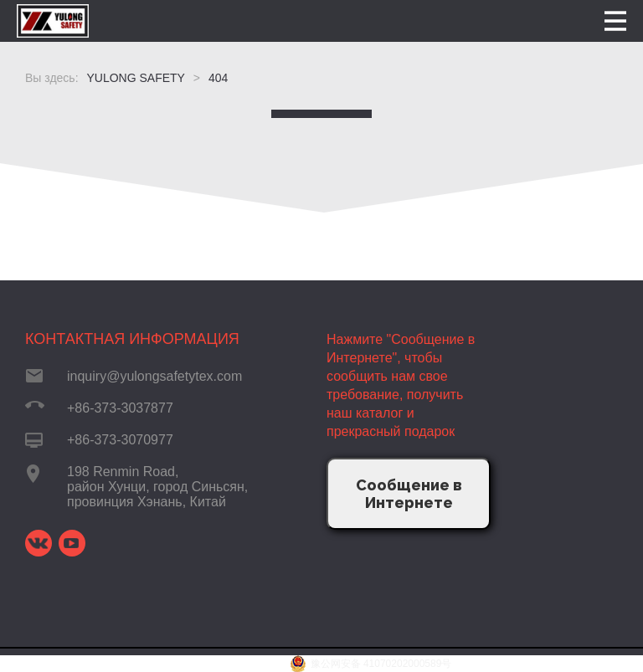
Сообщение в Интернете (409, 494)
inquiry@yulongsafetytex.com (154, 376)
